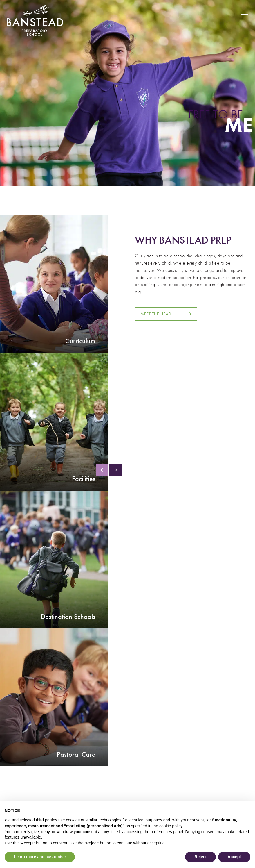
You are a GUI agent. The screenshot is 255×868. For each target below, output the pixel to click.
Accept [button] (234, 857)
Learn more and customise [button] (40, 857)
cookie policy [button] (171, 826)
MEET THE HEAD (156, 314)
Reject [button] (200, 857)
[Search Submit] (224, 12)
